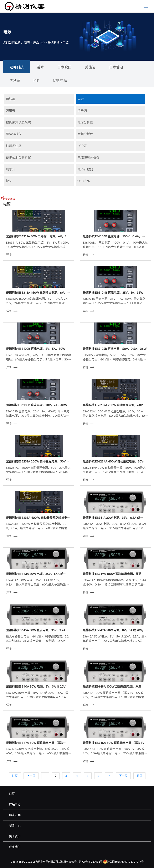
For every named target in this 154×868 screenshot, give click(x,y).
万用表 (11, 111)
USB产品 (84, 181)
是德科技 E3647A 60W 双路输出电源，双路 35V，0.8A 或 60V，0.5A (35, 743)
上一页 (31, 776)
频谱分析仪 (85, 122)
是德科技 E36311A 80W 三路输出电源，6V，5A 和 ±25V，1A (37, 237)
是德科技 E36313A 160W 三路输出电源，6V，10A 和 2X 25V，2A (36, 293)
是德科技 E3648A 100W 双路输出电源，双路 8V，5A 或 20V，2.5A (112, 687)
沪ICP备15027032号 (91, 862)
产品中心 (39, 42)
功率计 (11, 169)
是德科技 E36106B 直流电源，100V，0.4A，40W (112, 237)
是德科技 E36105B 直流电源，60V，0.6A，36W (115, 349)
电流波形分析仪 (88, 157)
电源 (66, 42)
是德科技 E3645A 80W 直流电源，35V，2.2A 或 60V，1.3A (37, 631)
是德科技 (54, 42)
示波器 (11, 99)
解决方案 (15, 815)
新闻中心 (15, 826)
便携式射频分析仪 (18, 157)
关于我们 (15, 836)
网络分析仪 (14, 134)
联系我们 (15, 847)
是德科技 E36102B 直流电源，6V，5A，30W (36, 349)
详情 (12, 255)
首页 (27, 42)
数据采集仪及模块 (18, 122)
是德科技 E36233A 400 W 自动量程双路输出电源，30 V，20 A (37, 518)
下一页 (123, 776)
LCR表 (82, 146)
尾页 (139, 776)
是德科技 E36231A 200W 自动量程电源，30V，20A (37, 462)
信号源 (82, 111)
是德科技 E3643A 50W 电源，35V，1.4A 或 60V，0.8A (35, 574)
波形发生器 (14, 146)
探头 (9, 181)
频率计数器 (85, 169)
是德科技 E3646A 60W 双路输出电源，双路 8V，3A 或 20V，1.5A (115, 743)
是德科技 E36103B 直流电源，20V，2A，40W (37, 405)
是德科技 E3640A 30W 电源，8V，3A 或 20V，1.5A (37, 687)
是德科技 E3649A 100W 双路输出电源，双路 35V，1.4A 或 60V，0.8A (112, 574)
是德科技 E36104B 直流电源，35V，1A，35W (113, 293)
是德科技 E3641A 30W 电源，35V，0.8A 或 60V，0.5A (111, 518)
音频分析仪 (85, 134)
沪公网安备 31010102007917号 (123, 862)
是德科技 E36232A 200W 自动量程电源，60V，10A (114, 406)
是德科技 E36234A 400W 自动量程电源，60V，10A (114, 462)
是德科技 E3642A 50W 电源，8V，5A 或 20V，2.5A (114, 631)
